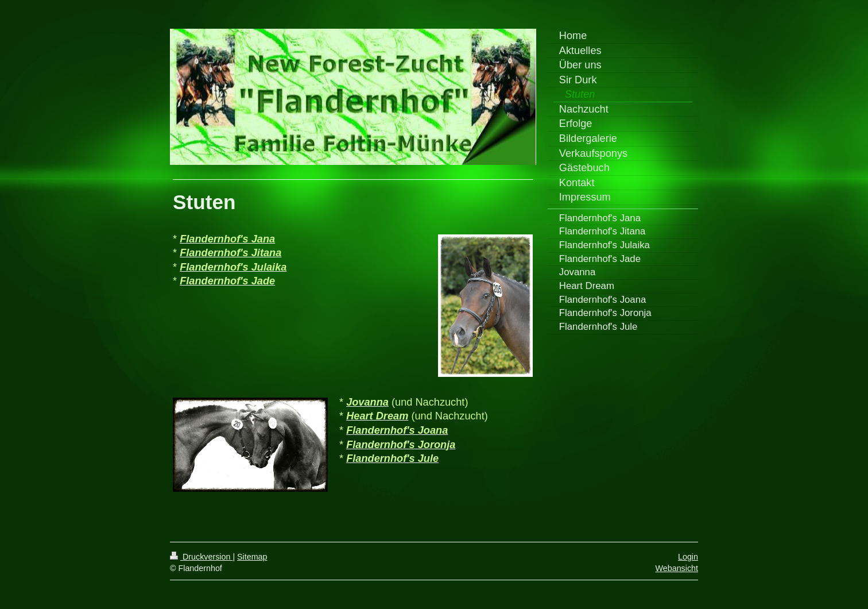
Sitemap (252, 557)
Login (688, 557)
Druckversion (201, 557)
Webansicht (677, 568)
